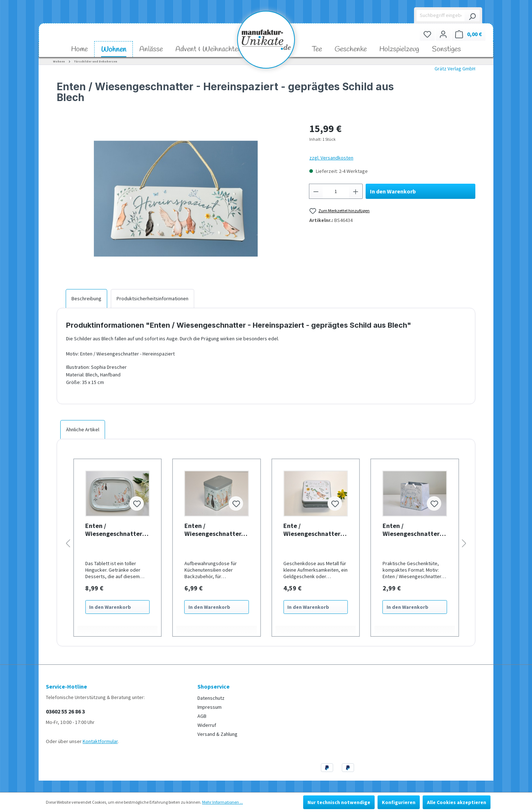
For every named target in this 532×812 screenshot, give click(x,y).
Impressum (210, 707)
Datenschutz (211, 698)
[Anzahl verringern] (316, 191)
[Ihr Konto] (443, 34)
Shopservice (213, 686)
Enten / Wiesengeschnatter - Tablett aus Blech (115, 530)
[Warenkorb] (468, 34)
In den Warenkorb (393, 191)
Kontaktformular (100, 741)
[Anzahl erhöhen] (356, 191)
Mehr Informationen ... (223, 802)
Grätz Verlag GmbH (455, 69)
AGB (202, 716)
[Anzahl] (336, 191)
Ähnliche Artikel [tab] (83, 429)
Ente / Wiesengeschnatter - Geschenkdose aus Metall (314, 530)
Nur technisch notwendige (339, 802)
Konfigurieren (399, 802)
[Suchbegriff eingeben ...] (441, 16)
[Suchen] (472, 16)
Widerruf (207, 725)
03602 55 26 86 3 (65, 711)
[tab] (86, 298)
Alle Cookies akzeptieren (457, 802)
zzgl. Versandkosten (331, 158)
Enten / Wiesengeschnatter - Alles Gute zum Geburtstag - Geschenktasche (413, 530)
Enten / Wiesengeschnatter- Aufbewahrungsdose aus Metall (214, 530)
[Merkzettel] (427, 34)
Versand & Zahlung (217, 734)
